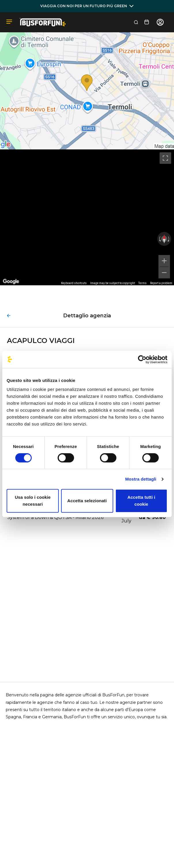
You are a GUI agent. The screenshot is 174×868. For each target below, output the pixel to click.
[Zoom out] (164, 273)
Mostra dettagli (141, 479)
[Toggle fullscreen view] (165, 158)
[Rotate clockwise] (169, 239)
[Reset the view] (164, 239)
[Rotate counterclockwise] (159, 239)
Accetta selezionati (87, 501)
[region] (87, 217)
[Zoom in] (164, 261)
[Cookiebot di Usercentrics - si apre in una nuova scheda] (142, 359)
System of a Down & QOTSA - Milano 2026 (55, 517)
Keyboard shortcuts (74, 283)
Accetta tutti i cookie (141, 501)
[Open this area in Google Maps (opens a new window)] (11, 282)
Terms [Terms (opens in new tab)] (142, 283)
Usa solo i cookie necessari (33, 501)
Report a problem (161, 283)
